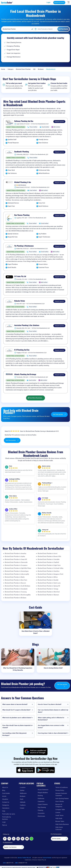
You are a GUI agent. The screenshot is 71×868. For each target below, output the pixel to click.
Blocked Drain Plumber (23, 69)
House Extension (43, 790)
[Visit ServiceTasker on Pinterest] (9, 839)
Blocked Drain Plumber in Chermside (16, 562)
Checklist (5, 799)
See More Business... (35, 398)
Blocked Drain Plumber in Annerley (16, 553)
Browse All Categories (59, 805)
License (58, 813)
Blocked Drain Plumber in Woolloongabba (18, 595)
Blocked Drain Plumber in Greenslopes (17, 571)
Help (4, 811)
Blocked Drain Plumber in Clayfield (48, 562)
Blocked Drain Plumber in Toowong (16, 592)
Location (23, 787)
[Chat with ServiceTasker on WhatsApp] (31, 839)
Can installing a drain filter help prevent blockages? (14, 734)
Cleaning (40, 810)
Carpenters (41, 801)
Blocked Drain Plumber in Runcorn (15, 583)
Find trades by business (7, 818)
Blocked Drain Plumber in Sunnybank (16, 589)
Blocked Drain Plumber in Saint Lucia (49, 583)
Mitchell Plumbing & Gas (23, 182)
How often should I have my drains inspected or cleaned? (17, 726)
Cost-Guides (6, 793)
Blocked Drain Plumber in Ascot (48, 553)
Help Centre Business (62, 824)
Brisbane (41, 69)
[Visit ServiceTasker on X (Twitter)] (14, 839)
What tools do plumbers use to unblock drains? (17, 718)
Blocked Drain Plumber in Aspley (15, 556)
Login (48, 2)
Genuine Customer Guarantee (61, 794)
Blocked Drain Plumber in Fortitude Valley (51, 568)
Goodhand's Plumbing (22, 152)
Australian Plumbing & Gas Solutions (27, 325)
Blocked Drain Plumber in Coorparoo (16, 565)
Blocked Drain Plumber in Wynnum (48, 595)
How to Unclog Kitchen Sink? (53, 668)
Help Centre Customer (59, 828)
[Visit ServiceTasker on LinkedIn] (23, 839)
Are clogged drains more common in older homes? (51, 726)
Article (4, 796)
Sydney (22, 790)
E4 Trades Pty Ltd (20, 276)
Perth (22, 799)
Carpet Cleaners (43, 804)
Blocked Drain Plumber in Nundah (48, 580)
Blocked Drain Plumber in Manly (15, 577)
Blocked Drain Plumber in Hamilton (49, 571)
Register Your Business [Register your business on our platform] (13, 847)
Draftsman (41, 798)
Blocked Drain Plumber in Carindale (49, 559)
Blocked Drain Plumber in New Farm (16, 580)
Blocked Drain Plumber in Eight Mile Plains (18, 568)
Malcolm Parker (20, 301)
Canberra (23, 805)
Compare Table (60, 810)
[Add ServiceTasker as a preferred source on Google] (35, 751)
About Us (5, 787)
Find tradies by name (9, 814)
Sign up (4, 825)
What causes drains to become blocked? (15, 704)
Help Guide (59, 818)
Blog (4, 790)
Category (11, 69)
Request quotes (59, 121)
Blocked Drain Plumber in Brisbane (16, 598)
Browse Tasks (60, 821)
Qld (34, 69)
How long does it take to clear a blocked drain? (53, 733)
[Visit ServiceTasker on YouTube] (27, 839)
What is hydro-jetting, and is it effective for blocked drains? (51, 719)
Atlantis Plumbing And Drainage (25, 374)
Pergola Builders (43, 793)
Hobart (22, 808)
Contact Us (6, 802)
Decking (40, 796)
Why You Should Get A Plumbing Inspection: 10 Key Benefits (18, 669)
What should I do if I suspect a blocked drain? (16, 710)
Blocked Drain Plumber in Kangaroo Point (50, 574)
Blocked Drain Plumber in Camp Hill (16, 559)
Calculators (6, 808)
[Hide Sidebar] (68, 2)
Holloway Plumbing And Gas (24, 121)
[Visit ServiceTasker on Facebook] (5, 839)
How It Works (60, 801)
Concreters (41, 813)
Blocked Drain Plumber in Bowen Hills (49, 556)
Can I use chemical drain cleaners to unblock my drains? (53, 711)
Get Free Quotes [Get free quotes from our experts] (59, 839)
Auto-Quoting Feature (62, 798)
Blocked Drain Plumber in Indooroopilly (17, 574)
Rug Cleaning (42, 807)
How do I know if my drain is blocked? (50, 704)
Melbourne (23, 793)
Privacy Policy (60, 790)
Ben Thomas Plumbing (22, 215)
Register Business (59, 2)
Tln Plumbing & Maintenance (24, 246)
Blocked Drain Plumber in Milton (48, 577)
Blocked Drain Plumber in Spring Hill (49, 586)
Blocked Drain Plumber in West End (49, 592)
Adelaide (23, 802)
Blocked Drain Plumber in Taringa (48, 589)
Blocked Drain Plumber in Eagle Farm (49, 565)
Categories (6, 805)
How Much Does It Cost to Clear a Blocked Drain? (35, 632)
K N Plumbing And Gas (22, 350)
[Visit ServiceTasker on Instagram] (18, 839)
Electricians (41, 816)
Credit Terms (59, 815)
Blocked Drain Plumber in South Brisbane (18, 586)
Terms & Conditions (62, 787)
